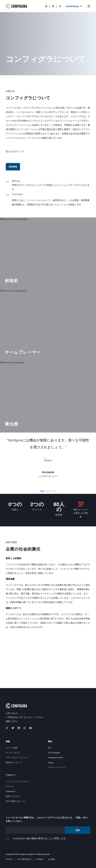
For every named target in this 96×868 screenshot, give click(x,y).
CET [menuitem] (50, 748)
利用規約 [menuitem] (40, 859)
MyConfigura (72, 6)
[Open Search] (53, 6)
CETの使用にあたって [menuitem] (15, 801)
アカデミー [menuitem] (11, 775)
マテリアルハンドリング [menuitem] (17, 757)
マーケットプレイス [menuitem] (57, 767)
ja (60, 6)
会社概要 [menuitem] (52, 859)
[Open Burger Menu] (89, 6)
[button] (42, 491)
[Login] (46, 6)
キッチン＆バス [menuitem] (13, 753)
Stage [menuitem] (51, 762)
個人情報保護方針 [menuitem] (24, 859)
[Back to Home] (17, 6)
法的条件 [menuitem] (9, 859)
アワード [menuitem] (10, 786)
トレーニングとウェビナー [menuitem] (18, 781)
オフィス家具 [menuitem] (12, 748)
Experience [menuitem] (10, 791)
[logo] (17, 706)
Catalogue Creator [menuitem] (56, 757)
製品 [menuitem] (50, 742)
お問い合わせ (12, 713)
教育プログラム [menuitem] (13, 796)
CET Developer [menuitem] (54, 753)
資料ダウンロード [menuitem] (14, 762)
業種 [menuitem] (8, 742)
